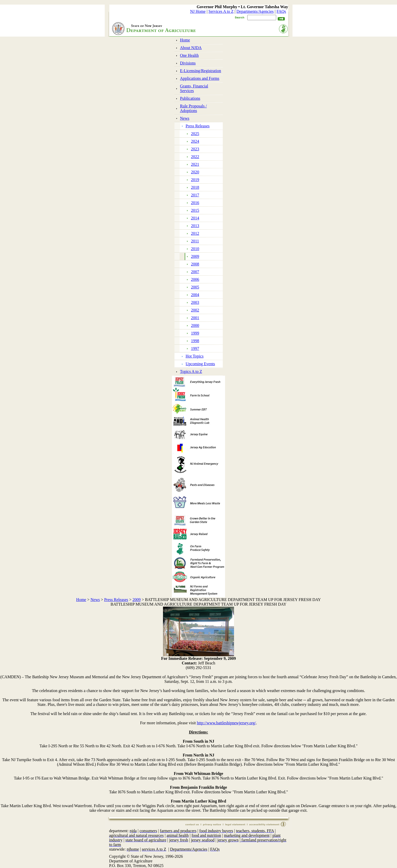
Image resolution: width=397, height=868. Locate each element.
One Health (189, 55)
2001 (195, 318)
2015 (195, 210)
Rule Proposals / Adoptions (194, 108)
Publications (190, 98)
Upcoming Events (200, 364)
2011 (195, 241)
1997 (195, 348)
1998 (195, 341)
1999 (195, 333)
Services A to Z (221, 11)
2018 (195, 187)
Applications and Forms (200, 78)
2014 (195, 218)
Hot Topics (195, 356)
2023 (195, 149)
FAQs (281, 11)
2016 (195, 203)
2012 (195, 233)
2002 (195, 310)
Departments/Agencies (255, 11)
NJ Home (198, 11)
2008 (195, 264)
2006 (195, 279)
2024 (195, 141)
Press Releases (198, 126)
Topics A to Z (191, 371)
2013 (195, 226)
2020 (195, 172)
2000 (195, 325)
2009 (195, 256)
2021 (195, 164)
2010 (195, 249)
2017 (195, 195)
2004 (195, 295)
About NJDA (191, 48)
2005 (195, 287)
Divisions (188, 63)
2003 (195, 302)
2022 (195, 157)
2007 (195, 272)
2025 (195, 134)
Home (185, 40)
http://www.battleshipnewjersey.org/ (226, 723)
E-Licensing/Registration (201, 71)
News (185, 118)
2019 (195, 180)
